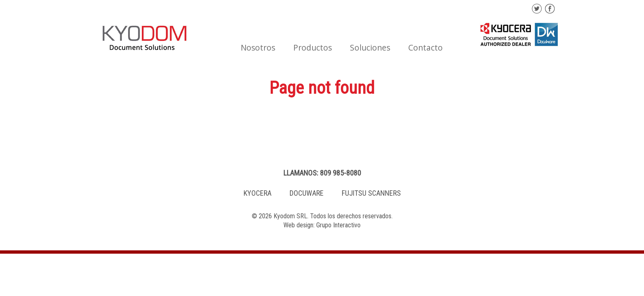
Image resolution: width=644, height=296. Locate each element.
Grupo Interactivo (338, 225)
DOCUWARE (307, 193)
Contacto (425, 47)
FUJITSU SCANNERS (371, 193)
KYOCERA (258, 193)
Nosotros (258, 47)
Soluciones (370, 47)
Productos (313, 47)
